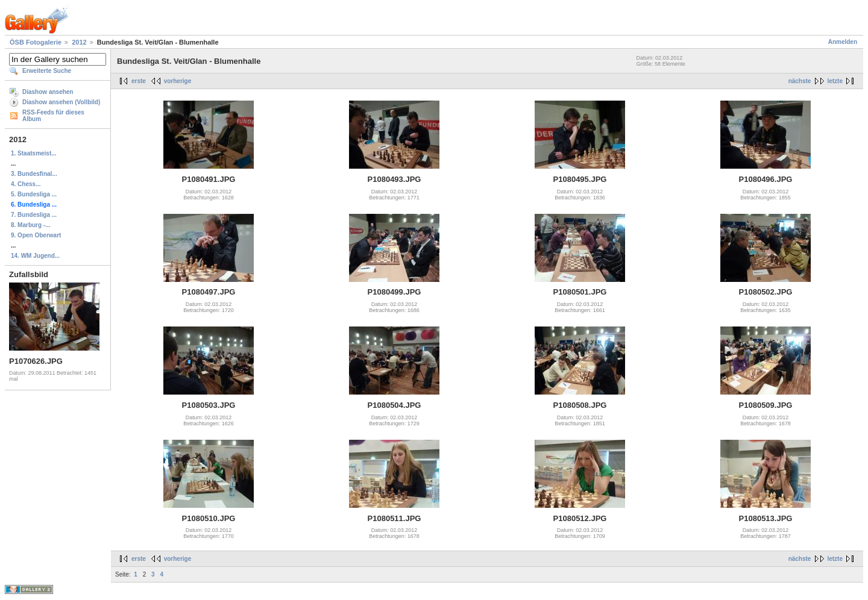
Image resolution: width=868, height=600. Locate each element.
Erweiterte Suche (47, 71)
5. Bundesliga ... (34, 194)
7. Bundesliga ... (34, 215)
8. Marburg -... (31, 225)
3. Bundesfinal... (34, 174)
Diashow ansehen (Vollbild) (61, 102)
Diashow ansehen (48, 92)
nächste (800, 81)
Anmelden (843, 42)
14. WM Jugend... (35, 256)
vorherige (178, 81)
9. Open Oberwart (36, 235)
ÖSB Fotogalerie (36, 42)
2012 (79, 42)
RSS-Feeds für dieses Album (53, 116)
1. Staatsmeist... (34, 153)
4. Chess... (26, 184)
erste (139, 81)
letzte (835, 81)
